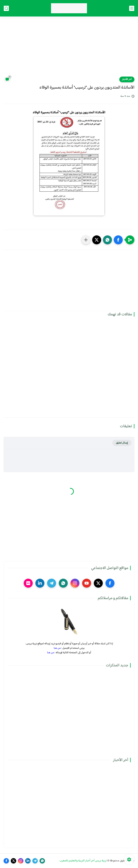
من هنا (57, 648)
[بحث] (6, 8)
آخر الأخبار (127, 79)
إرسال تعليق (122, 443)
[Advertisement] (69, 49)
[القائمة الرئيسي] (132, 8)
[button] (118, 240)
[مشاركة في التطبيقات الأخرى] (86, 240)
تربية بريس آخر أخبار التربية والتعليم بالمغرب (83, 861)
